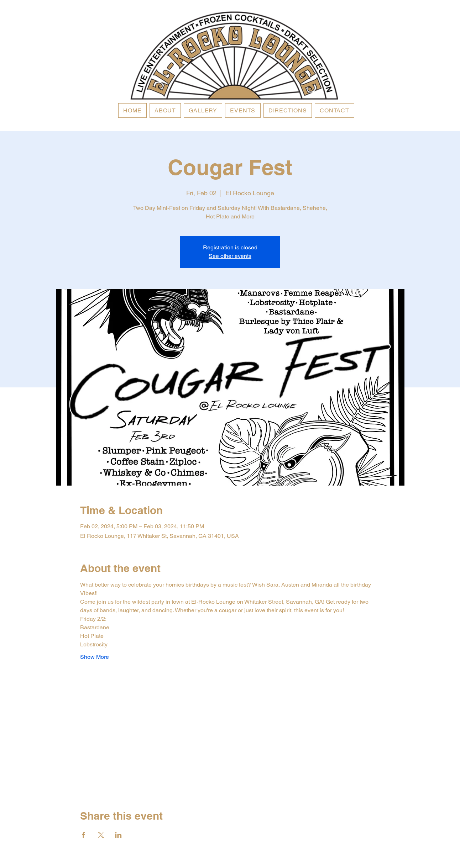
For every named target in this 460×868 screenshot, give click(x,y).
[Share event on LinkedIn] (118, 835)
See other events (230, 256)
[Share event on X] (101, 835)
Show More (95, 657)
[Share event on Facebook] (83, 835)
